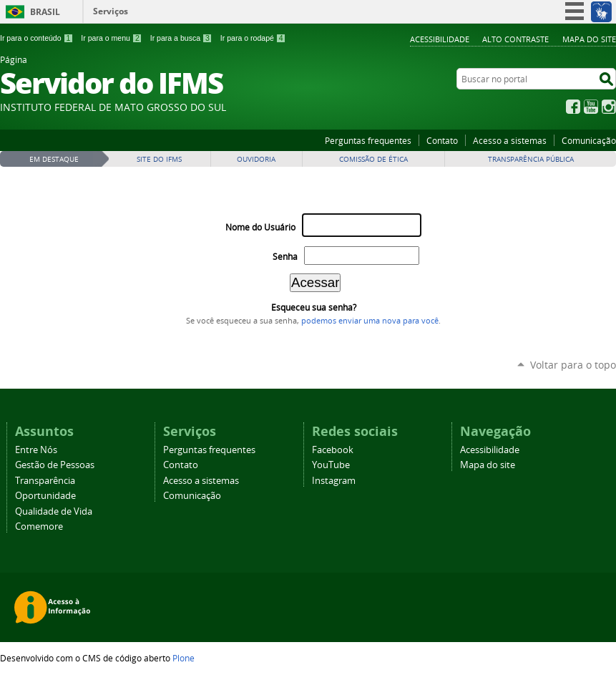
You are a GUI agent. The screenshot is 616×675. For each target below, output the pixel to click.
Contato (442, 140)
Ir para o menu (111, 38)
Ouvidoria (256, 159)
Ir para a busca (181, 38)
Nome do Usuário (260, 227)
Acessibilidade (440, 39)
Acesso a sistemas (510, 140)
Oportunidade (45, 496)
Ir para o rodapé (253, 38)
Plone (184, 658)
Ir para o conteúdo (36, 38)
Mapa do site (589, 39)
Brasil (45, 12)
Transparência (45, 481)
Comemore (39, 526)
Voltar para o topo (573, 365)
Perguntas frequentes (368, 140)
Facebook (573, 107)
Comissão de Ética (373, 159)
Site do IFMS (159, 159)
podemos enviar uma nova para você (370, 321)
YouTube (591, 107)
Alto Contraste (515, 39)
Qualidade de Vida (54, 511)
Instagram (609, 107)
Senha (285, 257)
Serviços (111, 11)
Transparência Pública (531, 159)
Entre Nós (36, 450)
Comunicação (589, 140)
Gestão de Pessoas (55, 465)
